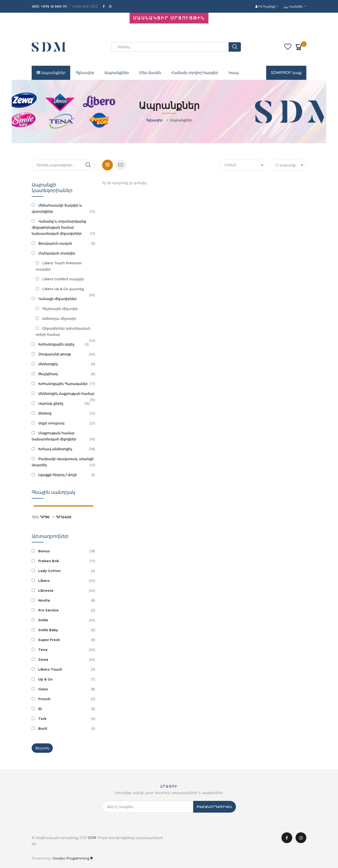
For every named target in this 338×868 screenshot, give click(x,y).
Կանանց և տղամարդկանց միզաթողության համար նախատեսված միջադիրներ (59, 227)
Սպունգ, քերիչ (51, 403)
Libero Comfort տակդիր (63, 279)
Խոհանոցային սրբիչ (56, 344)
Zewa (43, 660)
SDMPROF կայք (286, 73)
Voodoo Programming (73, 858)
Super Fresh (49, 640)
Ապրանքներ (51, 73)
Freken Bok (49, 561)
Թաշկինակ (48, 374)
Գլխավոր (85, 73)
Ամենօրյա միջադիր (59, 319)
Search (88, 165)
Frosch (44, 699)
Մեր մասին (150, 73)
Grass (43, 689)
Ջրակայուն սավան (55, 243)
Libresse (46, 591)
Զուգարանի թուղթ (54, 354)
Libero (44, 581)
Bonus (44, 551)
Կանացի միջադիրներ (57, 299)
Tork (42, 719)
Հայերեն (294, 6)
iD (40, 709)
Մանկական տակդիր (57, 253)
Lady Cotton (49, 571)
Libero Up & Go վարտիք (63, 289)
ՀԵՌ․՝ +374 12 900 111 (49, 6)
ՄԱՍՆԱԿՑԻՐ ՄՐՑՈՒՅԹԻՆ (169, 18)
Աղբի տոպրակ (51, 423)
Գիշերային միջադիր (60, 309)
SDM (92, 838)
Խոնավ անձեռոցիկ (55, 449)
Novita (44, 600)
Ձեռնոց (45, 413)
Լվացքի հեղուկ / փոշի (58, 475)
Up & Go (45, 679)
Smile (43, 620)
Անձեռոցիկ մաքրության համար (66, 394)
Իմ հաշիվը (266, 6)
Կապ (234, 73)
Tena (43, 650)
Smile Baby (48, 630)
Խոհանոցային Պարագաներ (63, 384)
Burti (43, 729)
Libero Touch (50, 669)
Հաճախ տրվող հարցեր (195, 73)
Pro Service (48, 610)
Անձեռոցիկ (48, 364)
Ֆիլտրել (42, 748)
